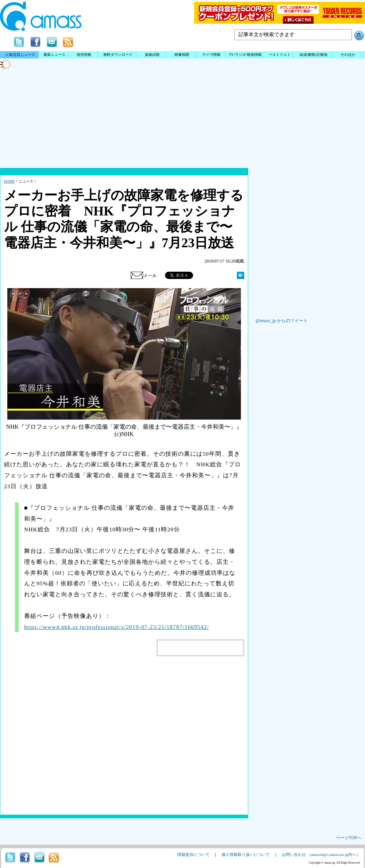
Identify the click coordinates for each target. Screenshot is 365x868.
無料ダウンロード (118, 55)
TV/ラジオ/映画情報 (245, 55)
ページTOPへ (349, 838)
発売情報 (84, 55)
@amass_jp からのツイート (282, 321)
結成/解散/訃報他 (314, 55)
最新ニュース (54, 55)
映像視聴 (182, 55)
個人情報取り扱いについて (246, 854)
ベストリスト (280, 55)
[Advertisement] (182, 144)
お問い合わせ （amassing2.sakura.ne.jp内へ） (321, 854)
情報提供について (193, 854)
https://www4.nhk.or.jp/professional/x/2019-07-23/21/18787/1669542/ (117, 627)
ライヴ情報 (211, 55)
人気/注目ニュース (20, 55)
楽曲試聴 (152, 55)
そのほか (348, 55)
